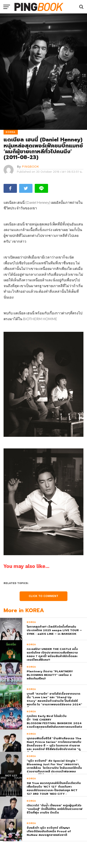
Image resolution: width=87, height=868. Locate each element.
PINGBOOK (30, 166)
